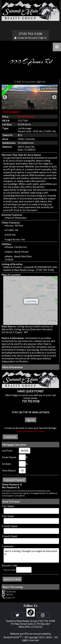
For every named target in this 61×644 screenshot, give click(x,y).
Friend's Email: (10, 536)
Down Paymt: (9, 457)
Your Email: (8, 516)
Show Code (10, 570)
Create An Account (27, 38)
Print (41, 82)
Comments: (8, 546)
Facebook (9, 591)
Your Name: (8, 506)
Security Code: (10, 565)
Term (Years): (9, 470)
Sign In (43, 38)
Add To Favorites (24, 82)
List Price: (7, 451)
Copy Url (8, 597)
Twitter (8, 594)
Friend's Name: (10, 526)
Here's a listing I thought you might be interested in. (31, 555)
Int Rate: (7, 464)
